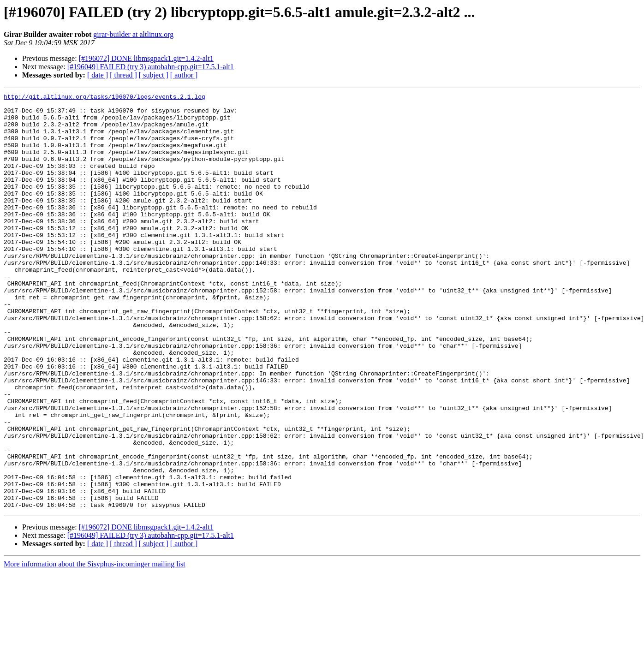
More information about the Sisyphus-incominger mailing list (95, 647)
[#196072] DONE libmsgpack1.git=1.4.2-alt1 (146, 58)
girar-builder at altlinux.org (133, 34)
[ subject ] (154, 75)
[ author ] (184, 75)
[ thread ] (123, 75)
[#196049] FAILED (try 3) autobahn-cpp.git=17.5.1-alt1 (151, 67)
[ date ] (98, 75)
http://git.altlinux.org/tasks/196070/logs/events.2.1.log (104, 98)
